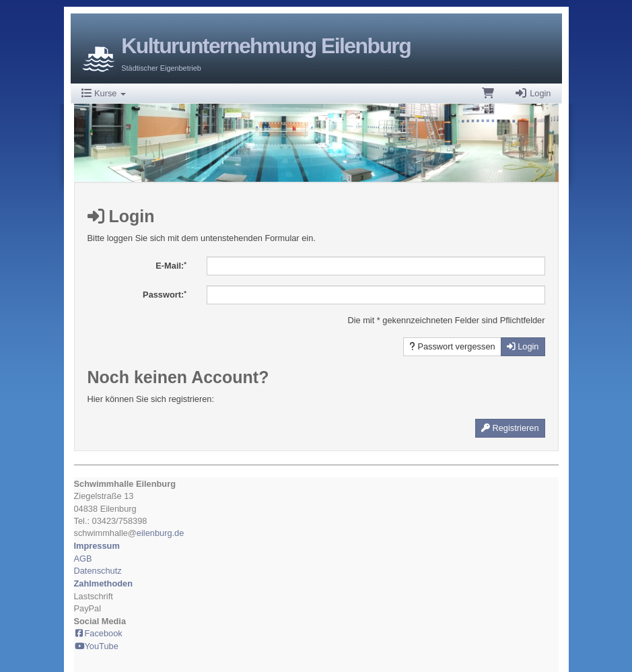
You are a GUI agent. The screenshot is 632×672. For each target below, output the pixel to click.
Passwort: (165, 295)
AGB (83, 559)
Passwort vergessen (452, 346)
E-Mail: (171, 266)
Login (533, 93)
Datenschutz (98, 571)
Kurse (104, 93)
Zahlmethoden (103, 583)
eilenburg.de (160, 533)
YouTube (96, 646)
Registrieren (510, 428)
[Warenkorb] (488, 94)
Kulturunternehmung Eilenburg (266, 46)
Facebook (98, 633)
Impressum (97, 546)
